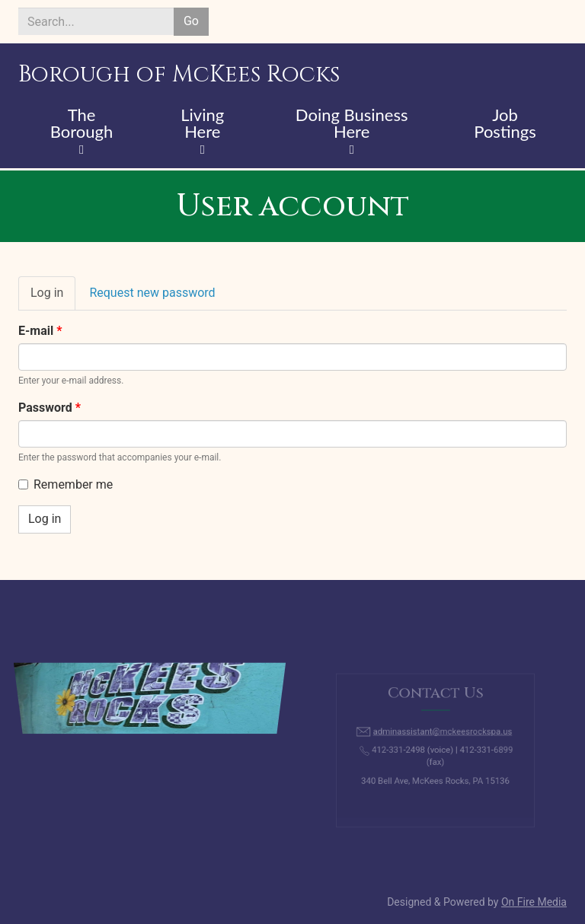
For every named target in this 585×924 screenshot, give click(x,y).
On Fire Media (534, 902)
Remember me (66, 484)
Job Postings (505, 124)
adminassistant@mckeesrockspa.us (441, 734)
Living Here (202, 124)
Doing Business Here (352, 124)
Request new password (152, 293)
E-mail (40, 331)
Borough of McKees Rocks (179, 75)
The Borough (82, 124)
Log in (53, 298)
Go (191, 21)
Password (50, 408)
